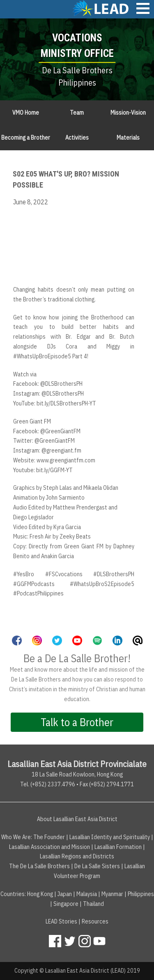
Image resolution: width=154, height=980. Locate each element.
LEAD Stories (61, 921)
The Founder (49, 837)
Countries (13, 894)
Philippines (141, 894)
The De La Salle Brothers (39, 866)
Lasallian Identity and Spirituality (110, 837)
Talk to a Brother (77, 722)
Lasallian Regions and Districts (77, 856)
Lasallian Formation (118, 847)
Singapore (66, 904)
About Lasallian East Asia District (77, 819)
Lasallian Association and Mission (49, 847)
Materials (128, 138)
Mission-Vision (128, 113)
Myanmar (112, 894)
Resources (95, 921)
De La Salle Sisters (97, 866)
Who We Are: (17, 837)
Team (77, 113)
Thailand (93, 904)
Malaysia (87, 894)
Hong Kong (40, 894)
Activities (77, 138)
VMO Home (26, 113)
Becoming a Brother (26, 138)
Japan (65, 894)
